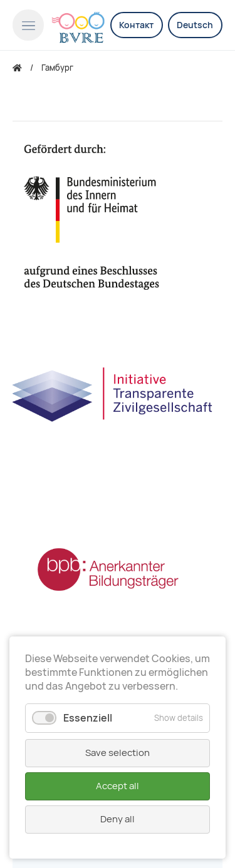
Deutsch (195, 25)
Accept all (118, 786)
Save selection (118, 753)
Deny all (118, 819)
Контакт (136, 25)
